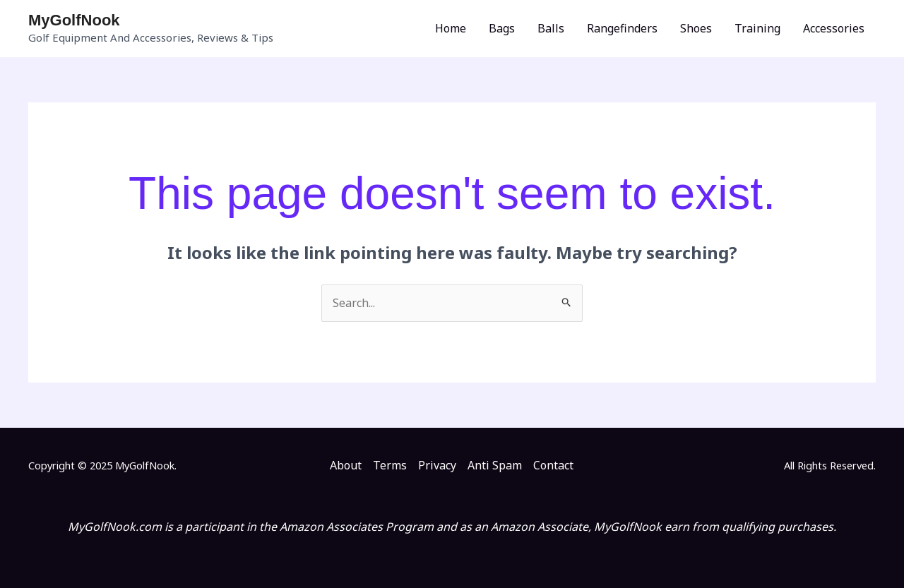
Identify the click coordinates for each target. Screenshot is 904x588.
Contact (553, 465)
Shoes (696, 28)
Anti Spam (495, 465)
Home (451, 28)
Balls (551, 28)
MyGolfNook (74, 20)
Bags (502, 28)
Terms (390, 465)
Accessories (834, 28)
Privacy (437, 465)
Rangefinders (622, 28)
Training (757, 28)
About (346, 465)
